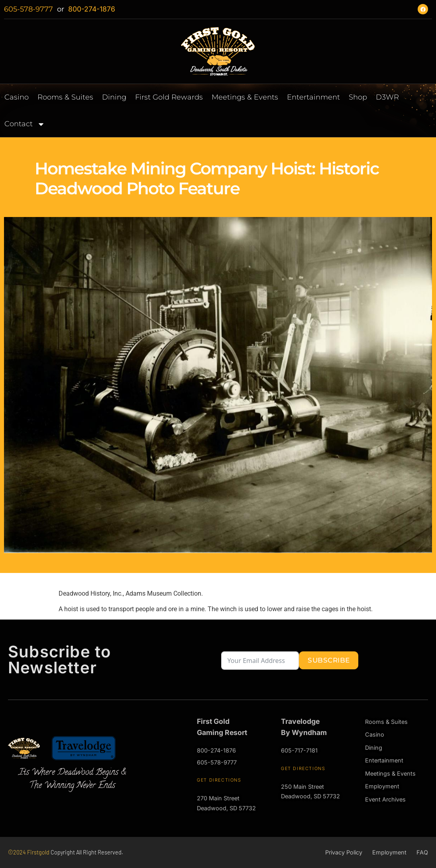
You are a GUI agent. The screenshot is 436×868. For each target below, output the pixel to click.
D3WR (387, 97)
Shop (358, 97)
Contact (26, 123)
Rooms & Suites (65, 97)
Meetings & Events (245, 97)
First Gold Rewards (169, 97)
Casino (17, 97)
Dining (114, 97)
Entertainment (313, 97)
